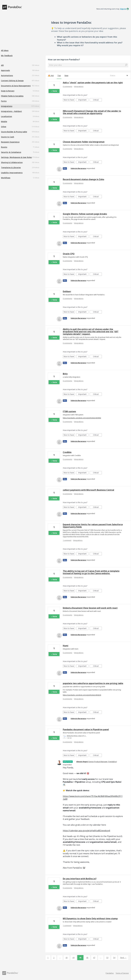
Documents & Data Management (16, 86)
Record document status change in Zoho (83, 179)
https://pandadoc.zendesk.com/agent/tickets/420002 (82, 418)
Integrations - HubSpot (11, 111)
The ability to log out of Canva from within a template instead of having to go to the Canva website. (91, 572)
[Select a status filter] (119, 76)
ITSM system (69, 411)
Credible (67, 452)
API (2, 65)
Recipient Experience (10, 142)
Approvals (5, 70)
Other (4, 127)
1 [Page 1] (48, 958)
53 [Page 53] (107, 958)
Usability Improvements (12, 173)
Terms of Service (122, 973)
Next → (123, 958)
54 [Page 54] (114, 958)
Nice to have (69, 100)
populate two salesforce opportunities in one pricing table (93, 683)
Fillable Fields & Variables (12, 96)
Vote (55, 91)
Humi (66, 646)
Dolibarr (67, 291)
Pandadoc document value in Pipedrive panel (86, 729)
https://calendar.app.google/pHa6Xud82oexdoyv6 (86, 831)
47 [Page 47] (94, 958)
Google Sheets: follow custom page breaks (85, 214)
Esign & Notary (8, 91)
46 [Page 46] (87, 958)
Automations (7, 75)
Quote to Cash (8, 137)
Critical (97, 100)
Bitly (65, 374)
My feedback (7, 56)
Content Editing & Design (12, 81)
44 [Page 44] (73, 958)
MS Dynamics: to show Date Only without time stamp (90, 919)
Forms (4, 101)
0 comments (67, 86)
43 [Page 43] (67, 958)
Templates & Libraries (11, 168)
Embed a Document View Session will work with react (90, 608)
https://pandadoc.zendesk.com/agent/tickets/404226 (82, 695)
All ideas (5, 50)
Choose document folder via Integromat (84, 142)
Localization (7, 116)
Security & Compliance (11, 152)
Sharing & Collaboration (12, 162)
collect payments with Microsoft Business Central (88, 490)
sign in (123, 9)
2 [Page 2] (54, 958)
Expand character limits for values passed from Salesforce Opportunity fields (93, 526)
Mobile (4, 121)
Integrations (7, 106)
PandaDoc (110, 973)
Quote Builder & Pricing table (14, 132)
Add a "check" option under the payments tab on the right (93, 83)
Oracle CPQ (69, 254)
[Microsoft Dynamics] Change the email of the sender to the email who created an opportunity (92, 112)
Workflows (6, 178)
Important (83, 100)
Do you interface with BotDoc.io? (80, 879)
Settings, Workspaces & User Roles (16, 157)
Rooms (4, 147)
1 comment (67, 540)
